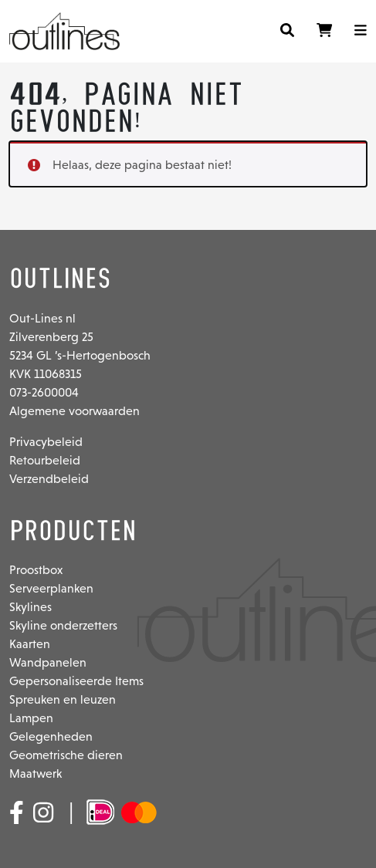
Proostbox (36, 570)
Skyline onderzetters (63, 625)
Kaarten (30, 644)
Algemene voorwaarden (75, 411)
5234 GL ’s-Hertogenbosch (80, 355)
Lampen (31, 718)
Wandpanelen (48, 662)
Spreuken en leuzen (63, 699)
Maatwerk (36, 773)
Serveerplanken (51, 588)
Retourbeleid (45, 460)
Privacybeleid (46, 442)
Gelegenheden (51, 736)
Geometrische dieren (66, 755)
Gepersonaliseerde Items (76, 681)
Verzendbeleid (49, 479)
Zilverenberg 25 (51, 337)
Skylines (30, 607)
